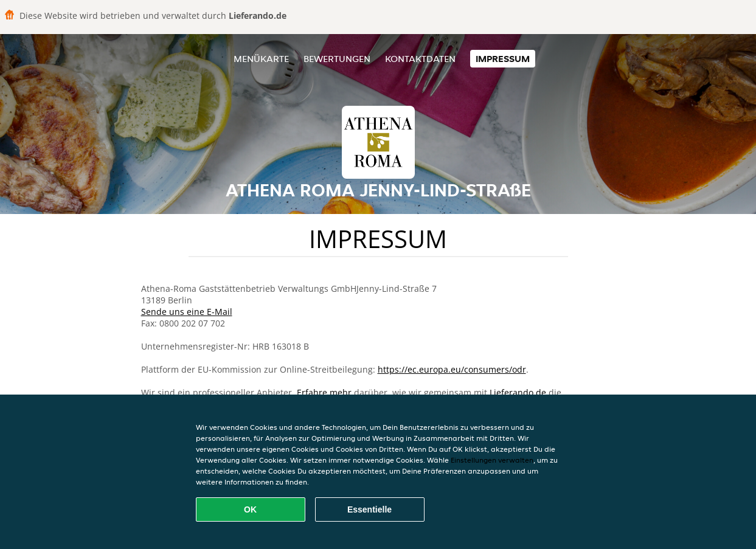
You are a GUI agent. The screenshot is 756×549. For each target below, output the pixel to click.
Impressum (503, 59)
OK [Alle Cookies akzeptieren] (250, 509)
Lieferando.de (518, 392)
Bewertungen (337, 59)
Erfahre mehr (324, 392)
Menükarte (261, 59)
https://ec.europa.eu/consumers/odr (452, 369)
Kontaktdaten (420, 59)
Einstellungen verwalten (492, 460)
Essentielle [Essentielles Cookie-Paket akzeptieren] (369, 509)
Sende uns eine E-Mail (187, 312)
